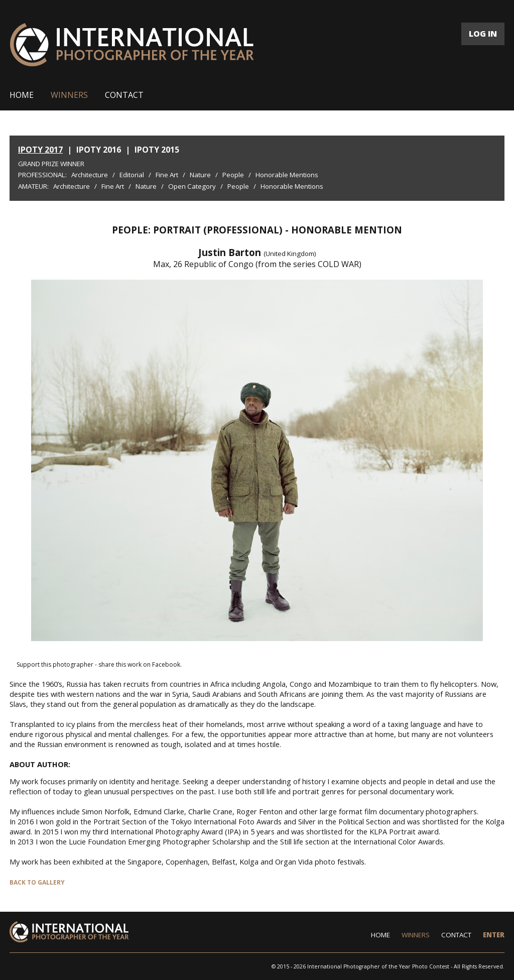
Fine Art (167, 175)
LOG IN (483, 34)
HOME (22, 95)
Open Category (192, 186)
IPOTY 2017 (40, 150)
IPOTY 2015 (157, 150)
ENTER (494, 935)
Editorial (132, 175)
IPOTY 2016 (99, 150)
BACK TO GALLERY (37, 882)
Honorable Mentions (287, 175)
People (233, 175)
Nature (200, 175)
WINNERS (69, 95)
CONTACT (124, 95)
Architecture (90, 175)
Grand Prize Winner (51, 164)
